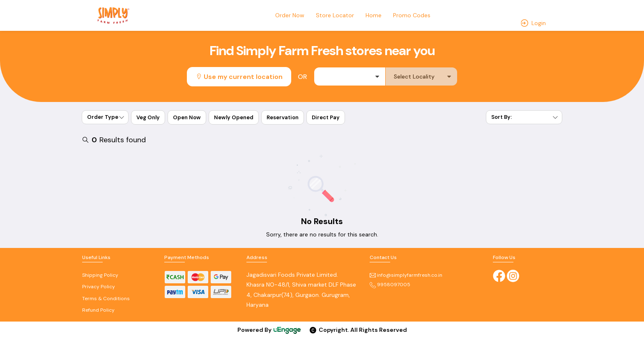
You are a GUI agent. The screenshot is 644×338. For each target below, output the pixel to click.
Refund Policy (98, 310)
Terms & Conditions (106, 299)
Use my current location (239, 77)
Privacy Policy (99, 287)
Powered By (269, 330)
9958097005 (390, 285)
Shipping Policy (100, 275)
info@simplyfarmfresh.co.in (406, 275)
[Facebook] (499, 275)
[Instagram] (513, 275)
